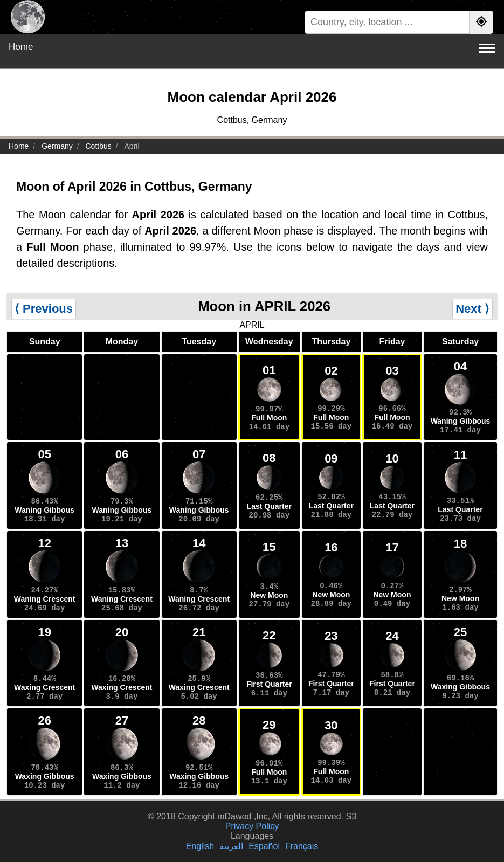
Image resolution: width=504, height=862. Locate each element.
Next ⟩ (472, 309)
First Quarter (269, 684)
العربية (231, 846)
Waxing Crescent (44, 687)
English (200, 846)
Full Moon (269, 418)
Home (21, 47)
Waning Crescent (45, 599)
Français (302, 846)
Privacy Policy (252, 826)
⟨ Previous (44, 309)
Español (264, 846)
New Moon (269, 595)
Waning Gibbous (461, 421)
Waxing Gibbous (460, 687)
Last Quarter (269, 506)
